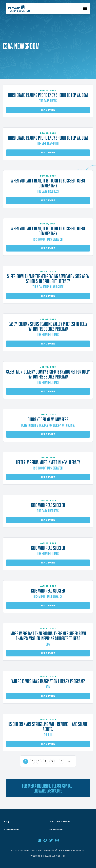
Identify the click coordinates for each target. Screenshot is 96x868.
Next (69, 761)
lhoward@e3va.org (48, 791)
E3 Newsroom (12, 830)
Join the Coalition (59, 822)
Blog (6, 822)
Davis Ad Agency (55, 856)
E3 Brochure (56, 830)
